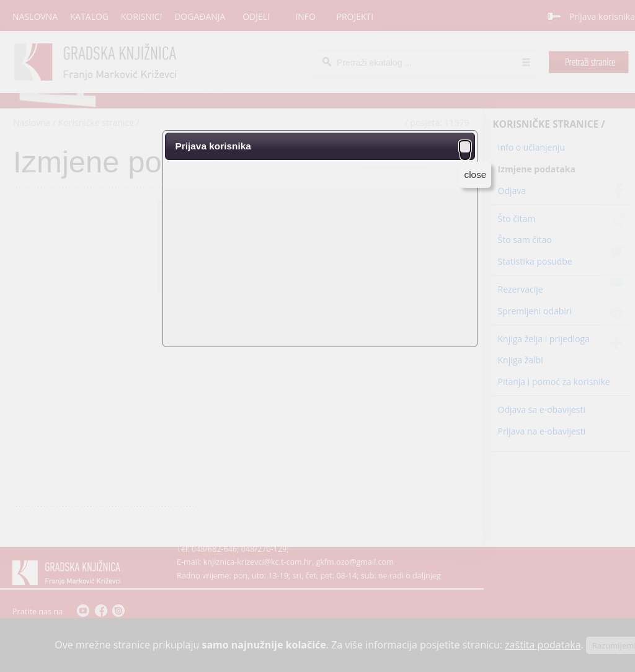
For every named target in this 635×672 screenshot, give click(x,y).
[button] (465, 146)
